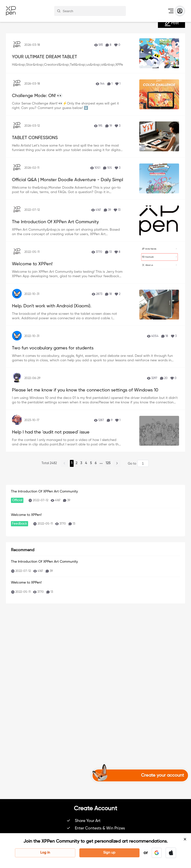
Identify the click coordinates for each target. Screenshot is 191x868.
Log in (45, 853)
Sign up (109, 853)
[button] (157, 853)
